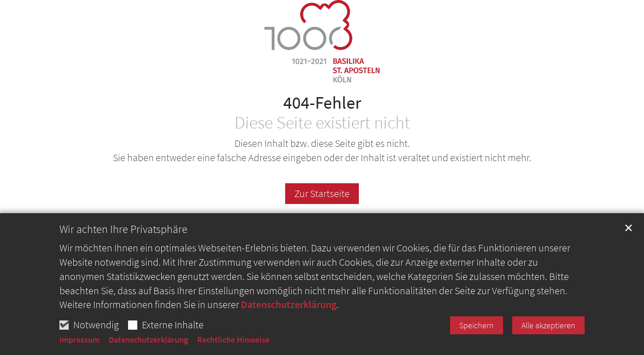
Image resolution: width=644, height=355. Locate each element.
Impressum (79, 340)
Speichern (477, 325)
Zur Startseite (322, 193)
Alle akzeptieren (548, 325)
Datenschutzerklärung (289, 304)
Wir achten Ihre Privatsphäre (123, 229)
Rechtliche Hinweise (233, 340)
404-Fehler (322, 102)
